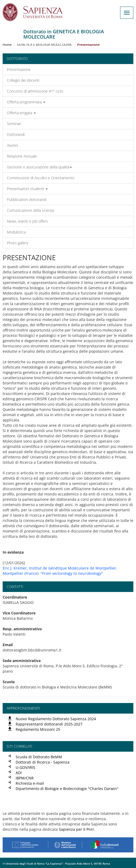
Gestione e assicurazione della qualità (39, 167)
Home (7, 45)
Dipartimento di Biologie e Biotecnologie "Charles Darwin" (67, 789)
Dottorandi (16, 134)
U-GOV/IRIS (25, 767)
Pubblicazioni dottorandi (27, 199)
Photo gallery (17, 243)
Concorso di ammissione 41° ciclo (35, 91)
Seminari (14, 124)
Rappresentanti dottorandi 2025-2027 (49, 724)
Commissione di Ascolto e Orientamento (41, 178)
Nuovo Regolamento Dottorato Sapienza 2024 (56, 719)
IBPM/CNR (25, 778)
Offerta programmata (26, 102)
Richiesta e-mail (30, 783)
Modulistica (16, 232)
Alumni (12, 145)
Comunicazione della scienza (30, 210)
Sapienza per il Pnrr (76, 829)
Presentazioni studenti (27, 189)
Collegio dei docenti (23, 80)
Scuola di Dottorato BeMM (39, 757)
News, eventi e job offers (27, 221)
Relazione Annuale (22, 156)
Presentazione (19, 69)
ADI (19, 773)
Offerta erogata (21, 113)
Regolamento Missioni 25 (38, 729)
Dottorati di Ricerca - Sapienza (43, 762)
